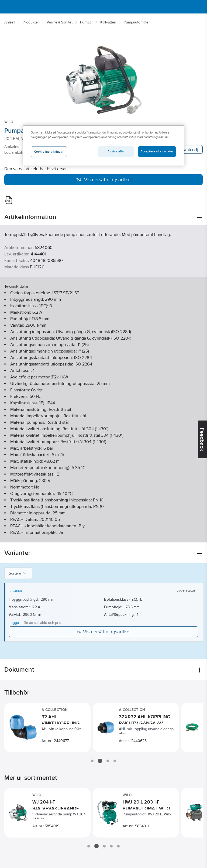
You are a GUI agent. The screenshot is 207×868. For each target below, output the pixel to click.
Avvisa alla (116, 151)
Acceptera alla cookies (157, 151)
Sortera (18, 573)
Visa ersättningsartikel (104, 180)
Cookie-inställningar (49, 152)
